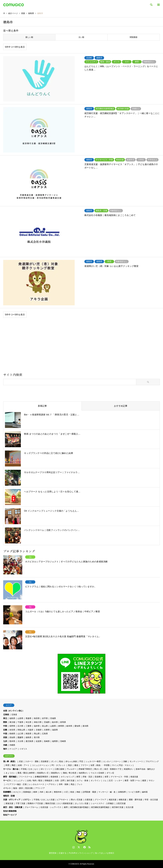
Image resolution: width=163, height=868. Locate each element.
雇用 (66, 807)
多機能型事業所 (41, 777)
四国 (5, 737)
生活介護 (130, 807)
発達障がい (129, 769)
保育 (106, 777)
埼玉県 (28, 722)
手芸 (81, 761)
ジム (105, 781)
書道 (76, 765)
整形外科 (58, 792)
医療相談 (27, 792)
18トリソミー (46, 769)
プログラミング (152, 761)
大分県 (20, 741)
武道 (21, 761)
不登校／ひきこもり (29, 769)
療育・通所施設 (10, 777)
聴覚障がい (56, 773)
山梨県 (53, 726)
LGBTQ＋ (27, 800)
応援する (63, 853)
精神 (35, 792)
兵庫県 (47, 730)
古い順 (81, 37)
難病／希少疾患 (70, 773)
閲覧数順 (134, 37)
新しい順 (29, 37)
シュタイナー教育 (93, 761)
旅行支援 (71, 781)
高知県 (12, 737)
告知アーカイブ (10, 815)
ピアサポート (63, 800)
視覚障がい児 (43, 773)
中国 (5, 734)
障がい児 (98, 769)
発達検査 (54, 777)
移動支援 (123, 800)
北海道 (6, 715)
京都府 (39, 730)
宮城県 (53, 718)
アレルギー (71, 769)
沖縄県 (12, 745)
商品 (73, 784)
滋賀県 (55, 730)
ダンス (54, 761)
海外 (5, 749)
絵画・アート (24, 765)
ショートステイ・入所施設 (102, 803)
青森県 (28, 718)
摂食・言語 (87, 777)
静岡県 (61, 726)
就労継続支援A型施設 (79, 807)
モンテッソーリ (136, 761)
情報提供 (49, 781)
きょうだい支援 (82, 803)
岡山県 (37, 734)
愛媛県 (20, 737)
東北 (5, 718)
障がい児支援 (77, 800)
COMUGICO (75, 864)
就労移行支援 (118, 807)
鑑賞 (144, 781)
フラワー (84, 765)
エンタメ (107, 761)
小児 (66, 792)
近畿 (5, 730)
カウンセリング (67, 777)
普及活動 (29, 788)
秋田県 (37, 718)
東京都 (12, 722)
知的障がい (84, 773)
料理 (7, 765)
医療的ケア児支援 (35, 803)
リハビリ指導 (134, 792)
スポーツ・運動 (32, 761)
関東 (5, 722)
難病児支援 (50, 803)
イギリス (23, 749)
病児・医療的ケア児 (113, 769)
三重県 (28, 726)
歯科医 (145, 792)
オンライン (96, 781)
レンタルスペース (37, 784)
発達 (72, 792)
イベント (7, 788)
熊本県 (12, 741)
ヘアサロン (51, 784)
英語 (70, 765)
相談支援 (113, 800)
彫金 (61, 761)
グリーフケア (100, 800)
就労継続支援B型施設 (100, 807)
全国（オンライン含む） (14, 711)
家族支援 (9, 803)
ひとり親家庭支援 (65, 803)
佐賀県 (39, 741)
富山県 (45, 726)
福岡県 (55, 741)
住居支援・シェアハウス (51, 807)
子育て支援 (20, 803)
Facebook (84, 847)
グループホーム (31, 807)
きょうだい (10, 773)
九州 (5, 741)
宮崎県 (63, 741)
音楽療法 (98, 777)
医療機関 (7, 792)
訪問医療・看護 (89, 792)
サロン (152, 781)
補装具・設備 (9, 796)
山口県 (20, 734)
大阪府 (30, 730)
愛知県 (77, 726)
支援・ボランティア (12, 800)
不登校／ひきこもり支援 (44, 800)
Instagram (74, 847)
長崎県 (47, 741)
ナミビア (13, 749)
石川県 (20, 726)
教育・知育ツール (132, 781)
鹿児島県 (29, 741)
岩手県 (45, 718)
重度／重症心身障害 (26, 773)
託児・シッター (116, 781)
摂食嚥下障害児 (85, 769)
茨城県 (47, 722)
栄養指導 (122, 792)
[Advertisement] (81, 346)
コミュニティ (19, 781)
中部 (5, 726)
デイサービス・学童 (119, 777)
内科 (42, 792)
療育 (78, 777)
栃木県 (55, 722)
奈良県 (12, 730)
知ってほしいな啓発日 (105, 853)
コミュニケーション (41, 765)
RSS (89, 847)
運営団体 (53, 853)
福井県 (37, 726)
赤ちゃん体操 (71, 761)
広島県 (45, 734)
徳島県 (28, 737)
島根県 (12, 734)
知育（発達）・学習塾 (100, 765)
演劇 (125, 761)
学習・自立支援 (151, 800)
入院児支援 (121, 803)
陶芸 (14, 765)
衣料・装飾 (64, 784)
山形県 (20, 718)
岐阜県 (69, 726)
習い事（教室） (10, 761)
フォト (80, 784)
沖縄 (5, 745)
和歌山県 (21, 730)
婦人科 (49, 792)
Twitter (79, 847)
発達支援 (134, 777)
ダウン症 (110, 773)
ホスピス (17, 792)
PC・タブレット (59, 765)
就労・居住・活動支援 (13, 807)
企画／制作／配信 (35, 781)
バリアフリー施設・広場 (16, 784)
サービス (7, 781)
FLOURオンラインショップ (81, 853)
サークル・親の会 (11, 769)
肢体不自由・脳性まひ (145, 769)
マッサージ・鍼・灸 (107, 792)
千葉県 (20, 722)
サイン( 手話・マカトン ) (123, 765)
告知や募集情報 (10, 811)
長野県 (12, 726)
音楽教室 (45, 761)
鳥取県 (28, 734)
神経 (78, 792)
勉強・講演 (18, 788)
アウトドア (40, 788)
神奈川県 (38, 722)
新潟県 (85, 726)
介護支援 (89, 800)
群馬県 (63, 722)
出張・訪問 (60, 781)
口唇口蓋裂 (59, 769)
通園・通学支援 (135, 800)
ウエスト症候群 (97, 773)
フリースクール (26, 777)
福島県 (12, 718)
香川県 (37, 737)
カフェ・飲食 (83, 781)
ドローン (117, 761)
